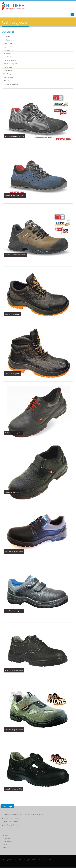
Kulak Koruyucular (9, 54)
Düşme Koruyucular (9, 71)
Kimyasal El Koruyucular (11, 64)
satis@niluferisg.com (15, 825)
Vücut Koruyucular (9, 74)
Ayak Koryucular (8, 77)
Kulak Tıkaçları (8, 57)
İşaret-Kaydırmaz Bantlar (11, 84)
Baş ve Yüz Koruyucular (11, 47)
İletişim (5, 847)
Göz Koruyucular (9, 50)
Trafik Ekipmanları (9, 40)
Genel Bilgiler (7, 841)
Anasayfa (6, 835)
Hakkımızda (6, 838)
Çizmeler (6, 81)
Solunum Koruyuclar (10, 60)
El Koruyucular (8, 67)
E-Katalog (6, 844)
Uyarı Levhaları (8, 43)
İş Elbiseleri (7, 37)
